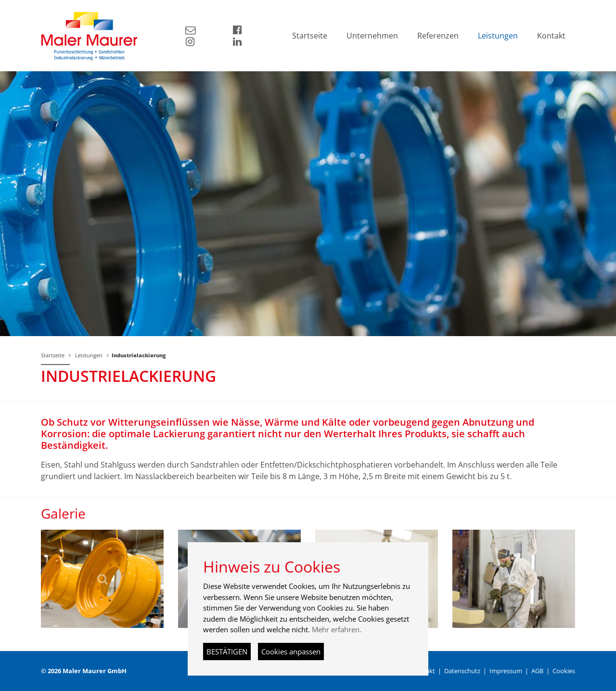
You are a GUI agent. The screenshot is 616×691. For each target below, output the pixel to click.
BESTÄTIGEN (227, 652)
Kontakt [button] (551, 36)
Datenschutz (462, 671)
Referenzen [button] (438, 36)
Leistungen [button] (498, 36)
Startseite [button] (310, 36)
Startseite (53, 355)
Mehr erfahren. (337, 629)
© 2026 (84, 671)
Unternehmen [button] (372, 36)
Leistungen (89, 355)
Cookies (564, 671)
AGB (537, 671)
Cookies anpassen (291, 652)
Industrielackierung (139, 355)
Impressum (506, 671)
